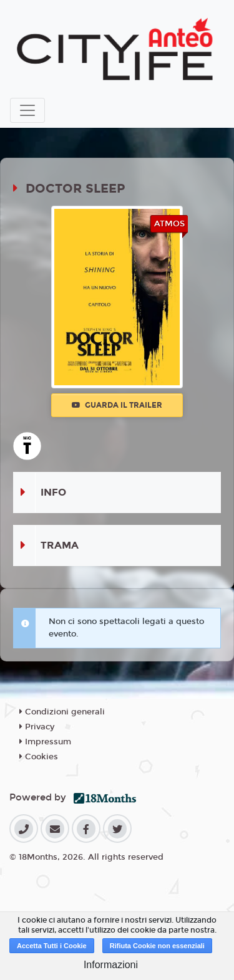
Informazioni (111, 965)
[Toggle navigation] (27, 110)
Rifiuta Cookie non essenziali (157, 946)
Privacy (37, 727)
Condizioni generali (62, 712)
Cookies (39, 757)
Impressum (45, 742)
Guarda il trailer (117, 405)
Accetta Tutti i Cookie (52, 946)
